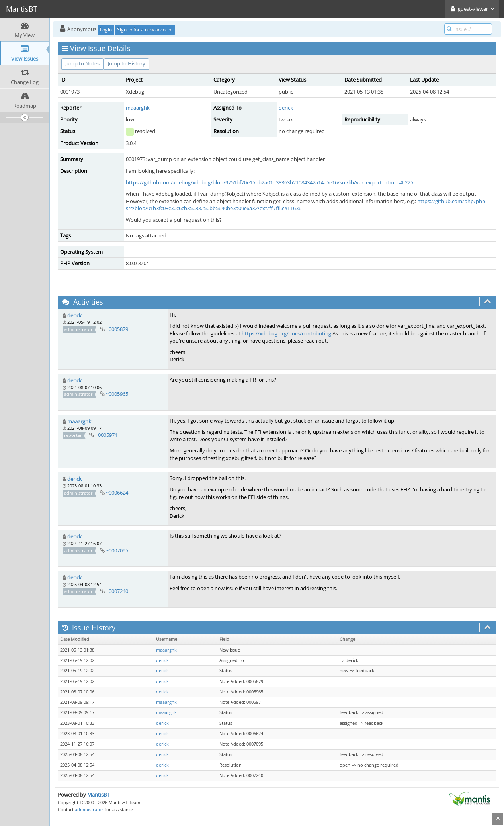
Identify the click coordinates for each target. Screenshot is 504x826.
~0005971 (106, 435)
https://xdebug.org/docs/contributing (286, 333)
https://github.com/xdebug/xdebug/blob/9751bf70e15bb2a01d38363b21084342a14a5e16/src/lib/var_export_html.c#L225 (270, 182)
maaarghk (138, 108)
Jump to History (127, 63)
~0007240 (117, 591)
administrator (89, 809)
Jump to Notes (82, 63)
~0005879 (117, 329)
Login (106, 30)
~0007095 (117, 550)
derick (286, 108)
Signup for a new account (145, 30)
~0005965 (117, 394)
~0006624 (117, 493)
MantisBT (98, 795)
